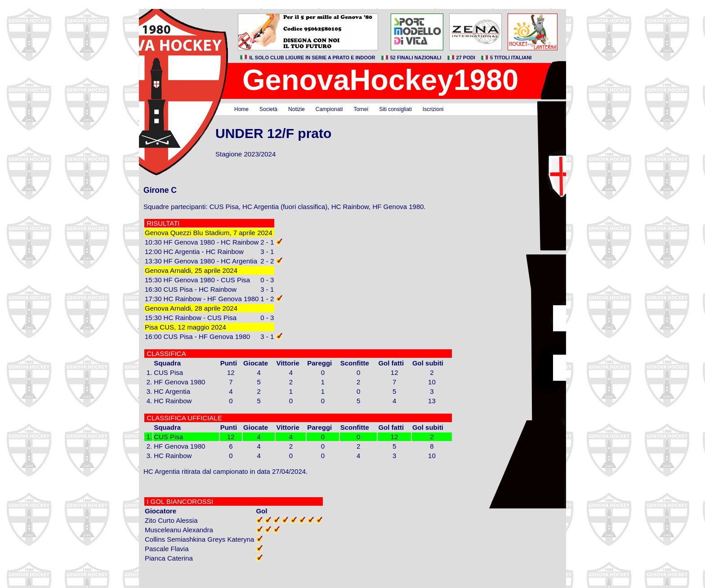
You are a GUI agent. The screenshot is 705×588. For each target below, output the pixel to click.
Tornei (361, 109)
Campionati (329, 109)
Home (241, 109)
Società (268, 109)
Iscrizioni (433, 109)
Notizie (297, 109)
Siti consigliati (395, 109)
